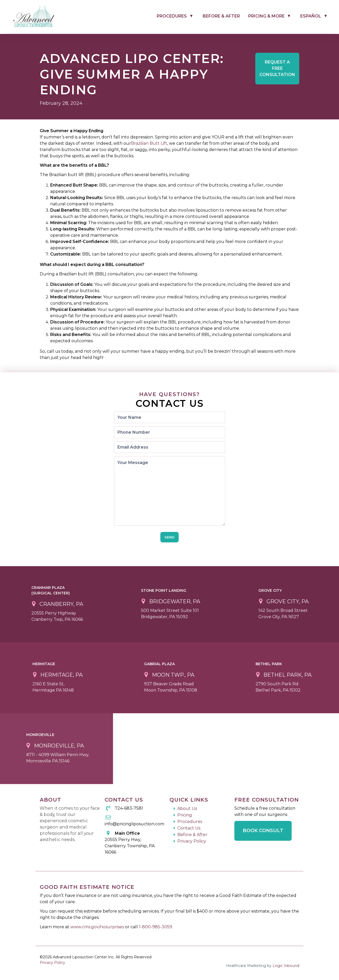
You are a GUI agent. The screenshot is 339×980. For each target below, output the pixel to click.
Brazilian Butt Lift (149, 143)
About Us (187, 808)
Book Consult (263, 831)
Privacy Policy (192, 841)
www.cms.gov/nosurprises (98, 927)
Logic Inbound (286, 966)
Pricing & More (266, 16)
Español (311, 16)
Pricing (185, 815)
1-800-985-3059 (156, 927)
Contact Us (189, 828)
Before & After (221, 16)
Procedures (172, 16)
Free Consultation (277, 68)
